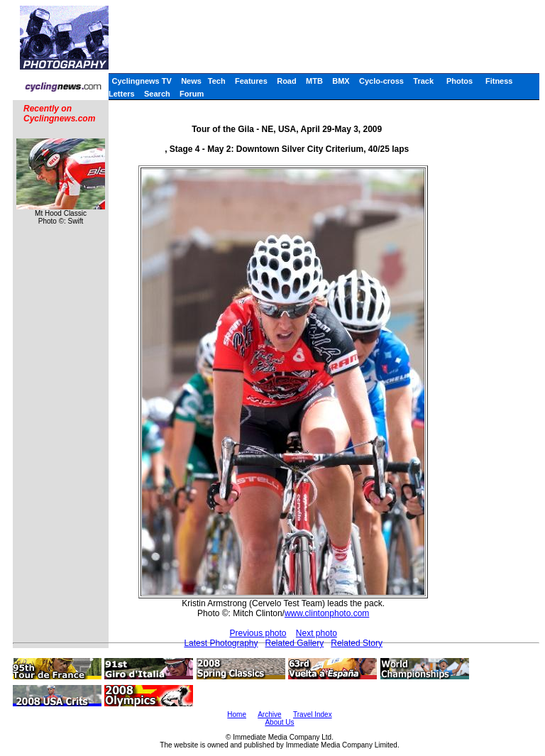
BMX (341, 81)
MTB (314, 81)
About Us (279, 722)
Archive (269, 714)
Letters (122, 94)
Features (251, 81)
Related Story (357, 643)
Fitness (499, 81)
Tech (217, 81)
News (191, 81)
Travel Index (313, 714)
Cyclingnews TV (141, 81)
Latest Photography (221, 643)
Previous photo (258, 633)
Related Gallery (295, 643)
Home (237, 714)
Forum (192, 94)
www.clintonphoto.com (327, 613)
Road (287, 81)
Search (157, 94)
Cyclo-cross (381, 81)
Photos (459, 81)
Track (423, 81)
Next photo (316, 633)
